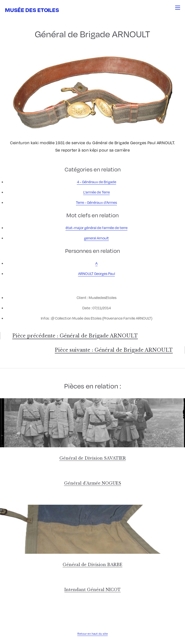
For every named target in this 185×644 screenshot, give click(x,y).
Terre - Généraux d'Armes (96, 202)
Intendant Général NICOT (92, 590)
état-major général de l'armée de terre (97, 228)
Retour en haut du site (93, 633)
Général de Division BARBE (92, 565)
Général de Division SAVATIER (93, 458)
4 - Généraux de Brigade (97, 182)
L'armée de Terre (97, 192)
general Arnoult (96, 238)
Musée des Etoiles (32, 10)
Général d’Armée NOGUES (93, 483)
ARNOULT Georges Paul (97, 273)
